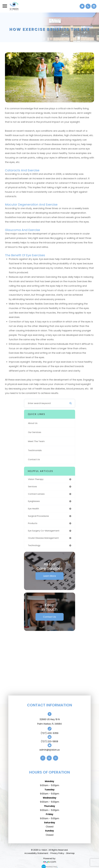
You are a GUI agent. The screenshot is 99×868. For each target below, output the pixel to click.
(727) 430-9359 (50, 733)
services (32, 487)
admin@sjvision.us (49, 750)
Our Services (35, 432)
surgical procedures (38, 516)
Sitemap (70, 853)
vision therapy (36, 479)
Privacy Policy (57, 853)
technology (34, 545)
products (33, 523)
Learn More (50, 576)
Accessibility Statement (36, 853)
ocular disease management (43, 538)
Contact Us (34, 459)
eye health (33, 509)
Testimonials (35, 450)
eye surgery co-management (44, 531)
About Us (33, 423)
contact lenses (36, 494)
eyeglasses (34, 501)
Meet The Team (36, 441)
